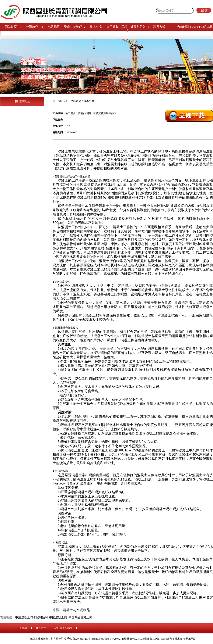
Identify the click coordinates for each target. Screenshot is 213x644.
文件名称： (59, 113)
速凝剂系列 (138, 27)
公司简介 (32, 27)
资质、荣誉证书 (74, 27)
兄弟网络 (191, 639)
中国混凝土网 (59, 617)
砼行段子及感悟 (63, 628)
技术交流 (96, 27)
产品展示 (53, 27)
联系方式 (159, 27)
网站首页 (11, 27)
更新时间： (59, 132)
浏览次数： (59, 126)
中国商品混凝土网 (81, 617)
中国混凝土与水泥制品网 (32, 617)
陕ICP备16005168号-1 (162, 639)
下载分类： (59, 120)
